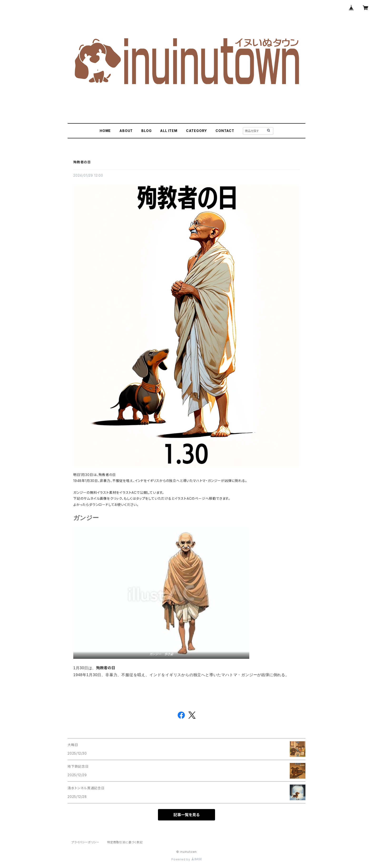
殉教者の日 (82, 162)
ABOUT (126, 131)
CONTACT (225, 131)
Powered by (186, 859)
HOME (105, 131)
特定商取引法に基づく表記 (125, 842)
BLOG (146, 131)
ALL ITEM (169, 131)
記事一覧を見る (186, 815)
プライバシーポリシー (85, 842)
